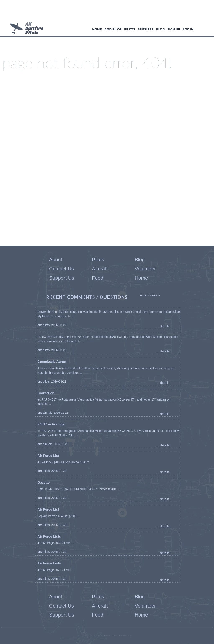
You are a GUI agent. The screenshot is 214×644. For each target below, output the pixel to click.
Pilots (130, 29)
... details (163, 326)
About (56, 260)
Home (97, 29)
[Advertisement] (106, 12)
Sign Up (174, 29)
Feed (98, 278)
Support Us (62, 278)
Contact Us (62, 269)
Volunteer (145, 269)
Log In (188, 29)
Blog (160, 29)
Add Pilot (113, 29)
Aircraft (100, 269)
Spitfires (145, 29)
